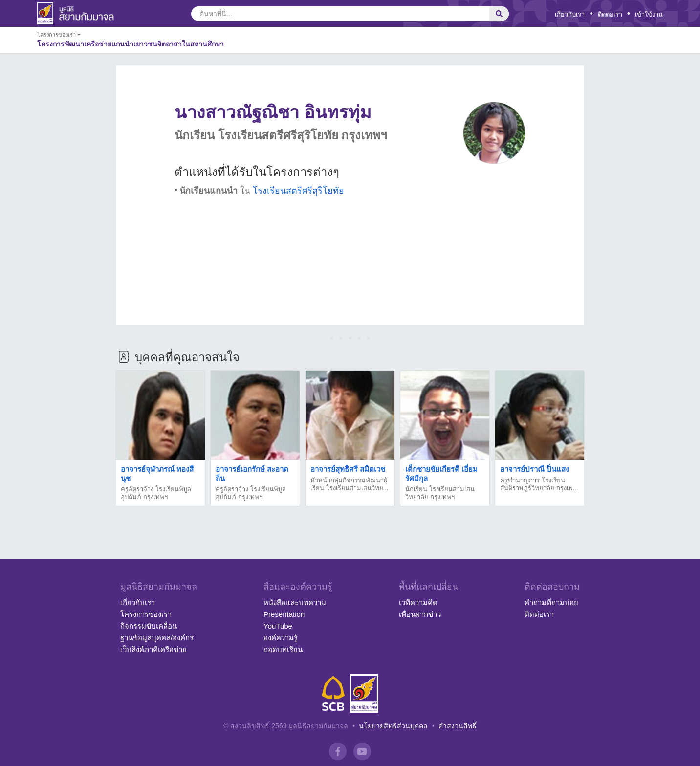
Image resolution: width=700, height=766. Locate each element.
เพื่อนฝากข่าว (420, 614)
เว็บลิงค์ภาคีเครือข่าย (153, 649)
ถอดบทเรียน (283, 649)
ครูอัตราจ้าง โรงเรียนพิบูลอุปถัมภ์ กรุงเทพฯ (156, 493)
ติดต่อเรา (610, 14)
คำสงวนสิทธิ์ (458, 726)
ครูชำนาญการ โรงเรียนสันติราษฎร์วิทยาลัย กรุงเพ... (539, 484)
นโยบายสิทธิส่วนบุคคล (393, 726)
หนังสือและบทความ (295, 602)
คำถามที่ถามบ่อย (551, 602)
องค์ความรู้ (281, 638)
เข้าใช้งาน (649, 14)
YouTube (278, 626)
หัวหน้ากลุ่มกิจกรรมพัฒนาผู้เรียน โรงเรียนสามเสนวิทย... (349, 484)
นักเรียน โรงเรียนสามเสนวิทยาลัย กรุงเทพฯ (440, 493)
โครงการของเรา (146, 614)
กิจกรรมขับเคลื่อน (149, 626)
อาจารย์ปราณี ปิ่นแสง (535, 469)
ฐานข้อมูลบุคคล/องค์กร (157, 638)
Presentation (284, 614)
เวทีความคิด (418, 602)
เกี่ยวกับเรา (570, 14)
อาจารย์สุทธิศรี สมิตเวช (348, 469)
